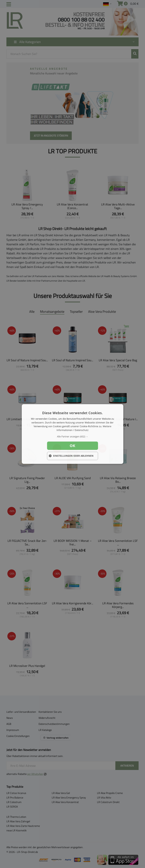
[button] (72, 437)
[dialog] (72, 434)
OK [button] (72, 446)
